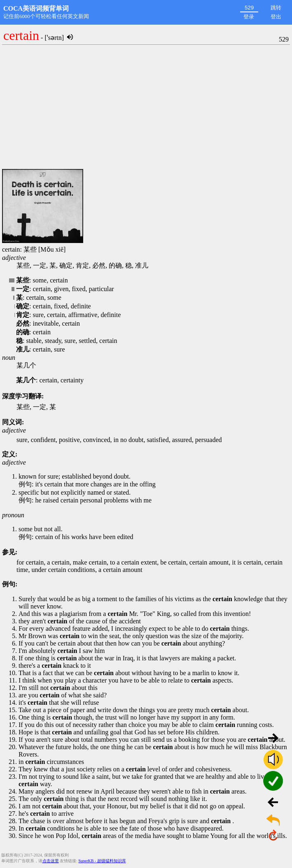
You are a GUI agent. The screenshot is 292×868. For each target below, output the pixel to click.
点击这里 (51, 861)
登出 (276, 17)
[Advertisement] (146, 107)
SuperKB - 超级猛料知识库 (102, 861)
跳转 (276, 8)
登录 (249, 17)
